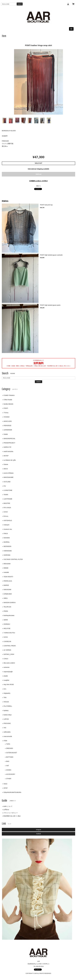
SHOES (9, 770)
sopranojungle (8, 672)
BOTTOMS (10, 757)
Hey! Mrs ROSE (9, 685)
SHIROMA (7, 555)
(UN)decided (8, 594)
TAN (5, 698)
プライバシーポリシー (11, 813)
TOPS (8, 744)
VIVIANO (7, 417)
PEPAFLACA (8, 581)
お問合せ (6, 810)
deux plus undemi (9, 663)
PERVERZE (7, 426)
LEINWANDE (8, 430)
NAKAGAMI (7, 590)
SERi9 (6, 620)
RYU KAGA (7, 508)
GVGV (6, 512)
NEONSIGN (7, 546)
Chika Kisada (8, 400)
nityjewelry (7, 693)
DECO (6, 469)
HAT (8, 766)
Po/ (5, 486)
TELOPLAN (7, 607)
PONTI (6, 408)
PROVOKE (7, 723)
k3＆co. (6, 516)
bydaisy (6, 710)
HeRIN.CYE (7, 447)
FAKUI (6, 533)
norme (6, 637)
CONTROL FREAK (10, 646)
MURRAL (7, 542)
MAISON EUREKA (10, 603)
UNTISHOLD (8, 520)
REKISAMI (7, 564)
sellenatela (7, 732)
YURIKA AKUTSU (9, 633)
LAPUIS (6, 719)
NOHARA (7, 538)
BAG (8, 761)
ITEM (5, 741)
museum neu (8, 529)
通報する (38, 186)
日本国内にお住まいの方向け (38, 181)
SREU (6, 598)
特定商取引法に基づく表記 (12, 816)
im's (5, 689)
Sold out (38, 174)
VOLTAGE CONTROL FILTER (13, 559)
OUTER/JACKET (12, 753)
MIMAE (6, 568)
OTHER (9, 779)
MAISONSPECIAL (9, 439)
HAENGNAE (8, 551)
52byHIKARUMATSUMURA (12, 792)
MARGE (6, 585)
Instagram (39, 830)
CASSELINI (7, 641)
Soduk (6, 434)
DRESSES (10, 748)
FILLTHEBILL (8, 706)
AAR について (8, 806)
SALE (5, 784)
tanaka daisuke (8, 404)
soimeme (7, 667)
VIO (5, 728)
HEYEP (6, 456)
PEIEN (6, 611)
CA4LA (6, 659)
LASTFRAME (8, 499)
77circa (6, 413)
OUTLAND (7, 482)
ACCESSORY (11, 774)
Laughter (6, 680)
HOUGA (6, 702)
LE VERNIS (7, 650)
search (20, 4)
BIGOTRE (7, 503)
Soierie (6, 464)
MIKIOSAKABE (9, 477)
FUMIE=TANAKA (9, 395)
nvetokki (6, 572)
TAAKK (6, 495)
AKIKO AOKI (8, 421)
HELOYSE (7, 628)
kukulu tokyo (8, 715)
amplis (6, 676)
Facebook (38, 834)
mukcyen (7, 525)
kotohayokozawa (9, 615)
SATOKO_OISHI (9, 654)
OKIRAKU (7, 624)
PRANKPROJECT (9, 443)
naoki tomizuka (8, 451)
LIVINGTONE (8, 490)
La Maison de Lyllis (10, 460)
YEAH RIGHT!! (8, 577)
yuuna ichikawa (9, 473)
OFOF (6, 788)
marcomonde (8, 736)
